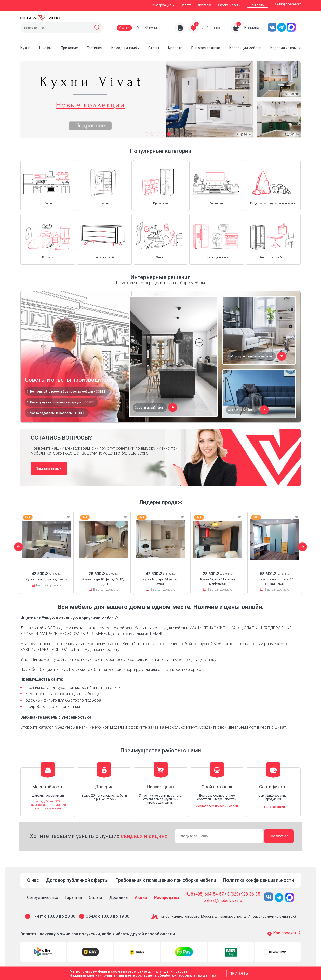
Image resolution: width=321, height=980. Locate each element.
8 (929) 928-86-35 (244, 894)
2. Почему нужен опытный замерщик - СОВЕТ (60, 402)
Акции (141, 897)
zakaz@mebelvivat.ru (223, 901)
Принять (239, 973)
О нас (33, 880)
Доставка (205, 5)
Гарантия (73, 897)
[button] (146, 134)
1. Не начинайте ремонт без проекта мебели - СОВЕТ (66, 392)
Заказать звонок (49, 468)
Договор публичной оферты (77, 880)
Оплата (186, 5)
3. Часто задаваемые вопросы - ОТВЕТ (56, 413)
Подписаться (279, 836)
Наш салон (258, 5)
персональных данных (196, 975)
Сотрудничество (43, 897)
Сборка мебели (229, 5)
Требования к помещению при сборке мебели (166, 880)
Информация (163, 5)
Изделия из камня (285, 48)
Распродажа (167, 897)
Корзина (252, 28)
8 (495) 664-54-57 (288, 4)
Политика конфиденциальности (259, 880)
